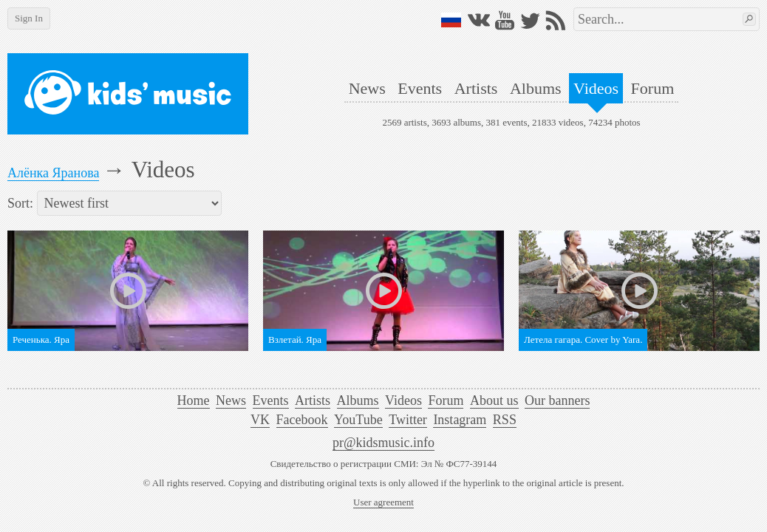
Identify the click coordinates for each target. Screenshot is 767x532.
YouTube (358, 420)
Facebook (302, 420)
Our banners (557, 400)
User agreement (383, 502)
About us (494, 400)
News (367, 88)
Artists (476, 88)
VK (260, 420)
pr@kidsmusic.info (383, 443)
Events (420, 88)
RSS (505, 420)
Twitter (408, 420)
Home (194, 400)
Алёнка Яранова (53, 173)
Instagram (460, 420)
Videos (596, 88)
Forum (653, 88)
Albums (536, 88)
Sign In (29, 18)
